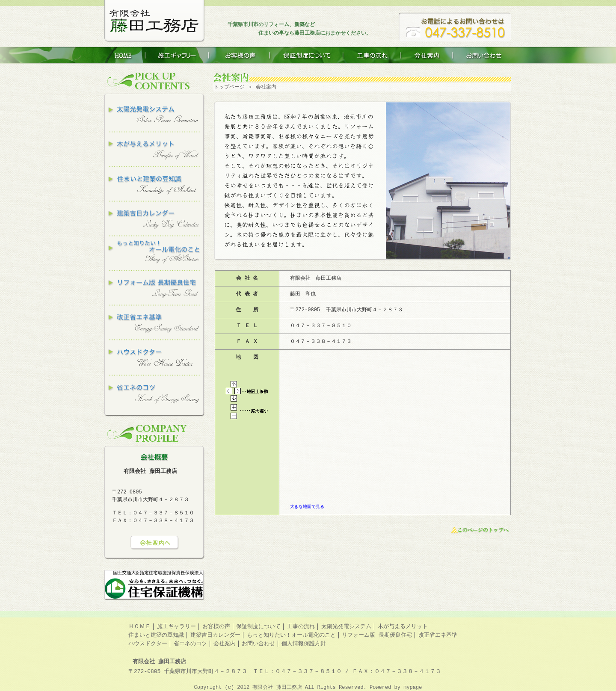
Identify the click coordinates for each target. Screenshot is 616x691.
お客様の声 (216, 626)
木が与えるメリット (403, 626)
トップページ (229, 87)
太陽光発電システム (346, 626)
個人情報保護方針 (304, 644)
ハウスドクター (148, 644)
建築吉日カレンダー (215, 635)
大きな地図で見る (307, 507)
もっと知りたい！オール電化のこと (291, 635)
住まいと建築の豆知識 (156, 635)
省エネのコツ (190, 644)
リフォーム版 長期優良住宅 (377, 635)
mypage (413, 687)
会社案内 (225, 644)
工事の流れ (301, 626)
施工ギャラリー (176, 626)
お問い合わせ (258, 644)
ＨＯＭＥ (139, 626)
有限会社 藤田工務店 (278, 687)
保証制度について (258, 626)
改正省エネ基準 (438, 635)
